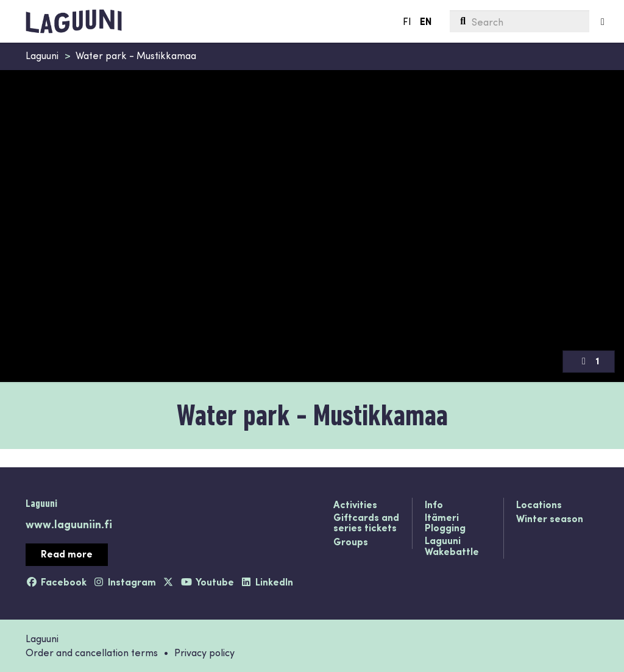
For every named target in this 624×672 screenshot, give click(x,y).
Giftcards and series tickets (366, 523)
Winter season (550, 519)
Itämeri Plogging (445, 523)
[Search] (519, 21)
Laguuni (42, 55)
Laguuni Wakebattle (452, 546)
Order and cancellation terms (92, 652)
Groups (351, 542)
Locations (539, 505)
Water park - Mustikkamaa (136, 55)
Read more (67, 554)
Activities (355, 505)
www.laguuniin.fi (69, 524)
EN (426, 21)
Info (434, 505)
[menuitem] (519, 21)
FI (407, 21)
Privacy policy (204, 652)
